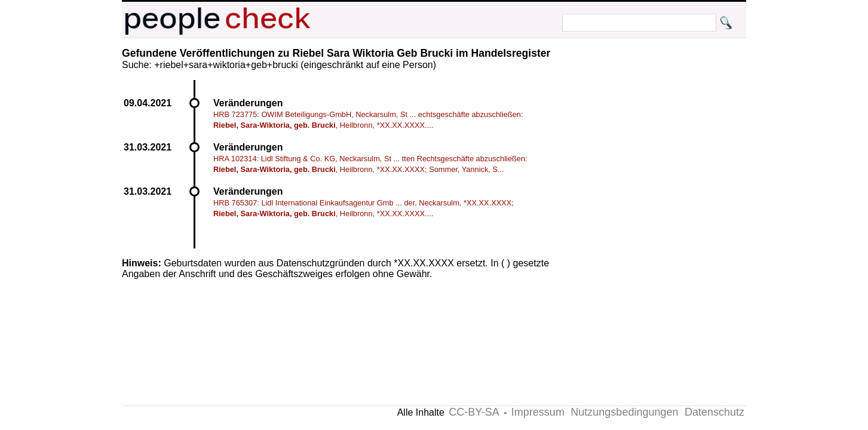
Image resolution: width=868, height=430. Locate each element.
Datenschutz (714, 412)
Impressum (538, 412)
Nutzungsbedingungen (624, 412)
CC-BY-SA (474, 412)
